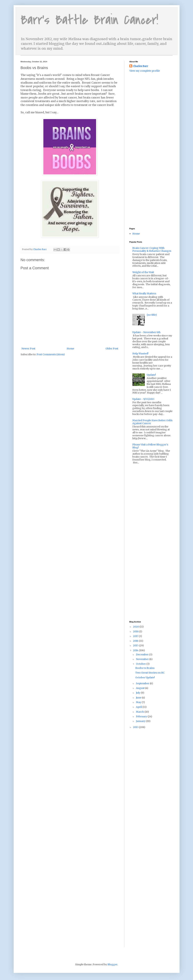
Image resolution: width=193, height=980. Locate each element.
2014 (136, 650)
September (143, 683)
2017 (136, 636)
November (143, 659)
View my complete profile (145, 71)
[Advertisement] (147, 95)
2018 (136, 631)
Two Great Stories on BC (150, 673)
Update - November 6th (146, 332)
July (138, 693)
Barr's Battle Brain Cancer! (89, 20)
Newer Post (28, 349)
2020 (136, 627)
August (141, 688)
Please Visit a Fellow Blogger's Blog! (150, 446)
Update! (151, 375)
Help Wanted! (140, 354)
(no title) (152, 315)
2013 (136, 727)
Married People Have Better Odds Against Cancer (152, 422)
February (142, 716)
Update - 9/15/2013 (143, 399)
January (141, 721)
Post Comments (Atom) (51, 354)
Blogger (112, 964)
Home (70, 349)
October (141, 664)
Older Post (112, 349)
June (139, 698)
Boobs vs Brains (145, 668)
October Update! (145, 678)
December (143, 654)
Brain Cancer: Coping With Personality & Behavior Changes (152, 249)
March (140, 712)
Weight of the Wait (143, 272)
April (139, 707)
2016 (136, 641)
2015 (136, 645)
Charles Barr (140, 66)
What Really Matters (144, 293)
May (139, 702)
